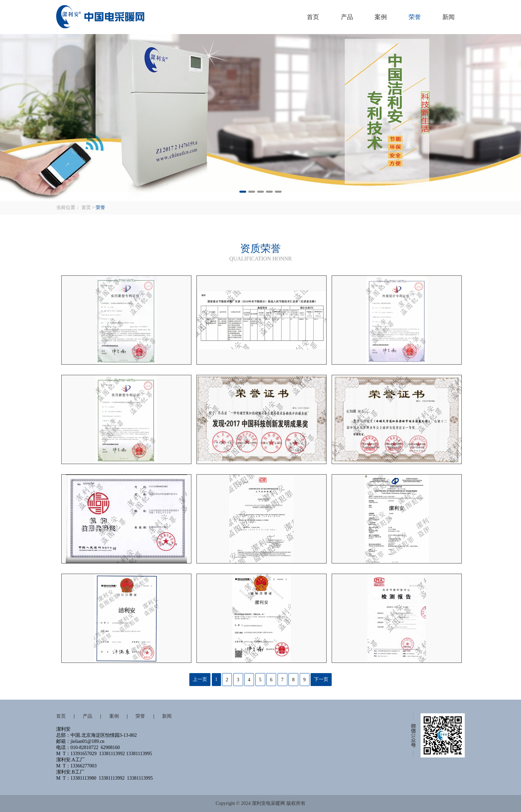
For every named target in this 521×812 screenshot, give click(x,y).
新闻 (448, 17)
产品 (347, 17)
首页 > (88, 208)
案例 (381, 17)
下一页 (321, 679)
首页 (313, 17)
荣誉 (415, 17)
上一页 (200, 679)
